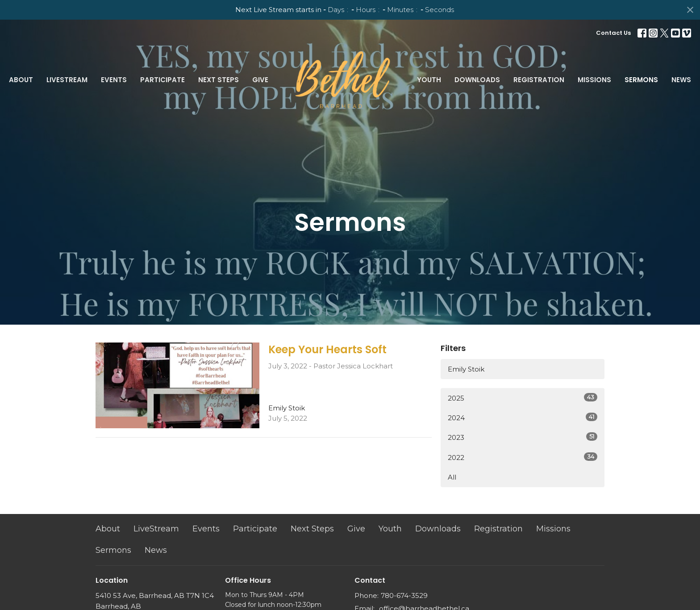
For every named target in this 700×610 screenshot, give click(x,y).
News (681, 80)
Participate (162, 80)
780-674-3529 (404, 595)
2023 (523, 437)
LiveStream (67, 80)
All (452, 477)
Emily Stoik (466, 369)
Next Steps (219, 80)
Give (260, 80)
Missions (594, 80)
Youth (429, 80)
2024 (523, 417)
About (21, 80)
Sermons (641, 80)
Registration (539, 80)
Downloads (477, 80)
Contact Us (613, 33)
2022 (523, 457)
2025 (523, 398)
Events (114, 80)
